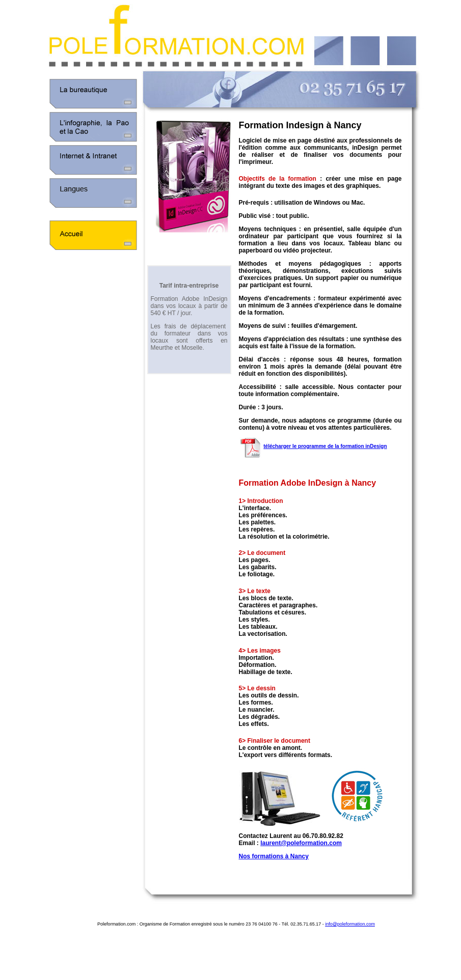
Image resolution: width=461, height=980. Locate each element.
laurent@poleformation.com (301, 843)
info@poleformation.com (350, 924)
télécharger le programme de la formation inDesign (325, 446)
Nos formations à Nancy (274, 856)
